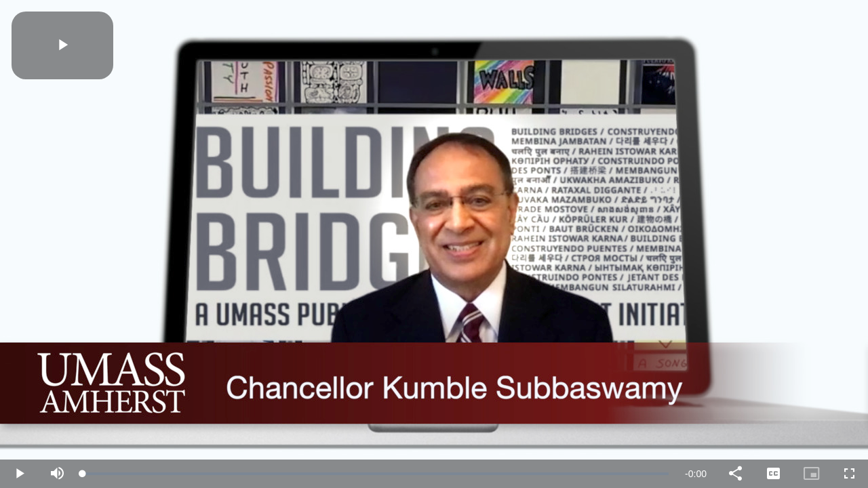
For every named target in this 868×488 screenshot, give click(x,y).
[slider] (376, 474)
